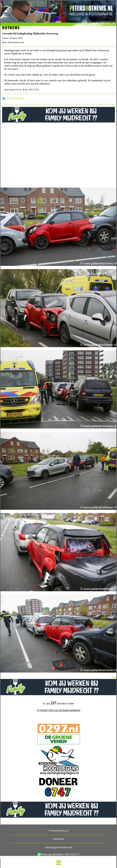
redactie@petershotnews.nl (58, 847)
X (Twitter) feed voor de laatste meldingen (58, 710)
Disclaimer (58, 839)
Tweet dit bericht (15, 98)
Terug (114, 677)
